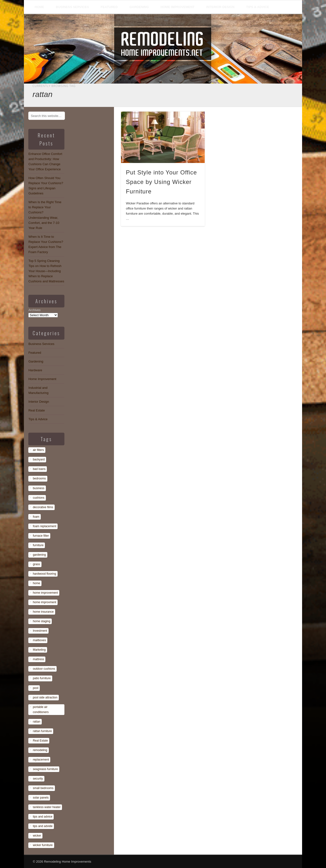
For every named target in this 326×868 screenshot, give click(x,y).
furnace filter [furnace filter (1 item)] (41, 536)
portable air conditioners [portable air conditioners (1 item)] (41, 710)
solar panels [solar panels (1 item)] (41, 798)
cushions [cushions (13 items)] (38, 498)
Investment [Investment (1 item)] (40, 631)
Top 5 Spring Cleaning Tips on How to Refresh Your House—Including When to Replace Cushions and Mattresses (46, 271)
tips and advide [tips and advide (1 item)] (43, 826)
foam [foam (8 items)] (36, 517)
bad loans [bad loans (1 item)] (39, 469)
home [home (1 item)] (36, 583)
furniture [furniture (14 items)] (38, 545)
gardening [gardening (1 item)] (39, 555)
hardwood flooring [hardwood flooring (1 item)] (44, 574)
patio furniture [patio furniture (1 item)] (42, 678)
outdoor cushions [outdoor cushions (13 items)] (44, 669)
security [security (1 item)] (38, 779)
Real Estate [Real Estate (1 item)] (40, 741)
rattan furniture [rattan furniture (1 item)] (42, 731)
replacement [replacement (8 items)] (41, 760)
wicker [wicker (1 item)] (37, 836)
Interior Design (220, 7)
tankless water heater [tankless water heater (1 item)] (47, 807)
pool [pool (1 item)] (36, 688)
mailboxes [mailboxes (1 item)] (39, 640)
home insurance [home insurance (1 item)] (43, 612)
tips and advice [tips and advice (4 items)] (42, 817)
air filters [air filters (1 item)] (38, 450)
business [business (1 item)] (38, 488)
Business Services (72, 7)
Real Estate (36, 410)
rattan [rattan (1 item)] (36, 722)
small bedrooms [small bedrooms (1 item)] (43, 788)
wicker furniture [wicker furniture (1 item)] (43, 845)
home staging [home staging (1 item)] (41, 621)
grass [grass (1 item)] (36, 564)
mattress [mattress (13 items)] (38, 659)
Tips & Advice (258, 7)
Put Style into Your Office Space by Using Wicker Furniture (161, 182)
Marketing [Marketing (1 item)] (39, 650)
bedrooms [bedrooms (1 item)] (39, 478)
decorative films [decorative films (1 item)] (43, 507)
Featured (109, 7)
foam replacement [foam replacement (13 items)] (44, 526)
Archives (34, 310)
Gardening (139, 7)
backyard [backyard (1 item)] (39, 459)
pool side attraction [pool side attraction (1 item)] (45, 697)
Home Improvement (178, 7)
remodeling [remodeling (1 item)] (40, 750)
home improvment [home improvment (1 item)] (44, 602)
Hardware (35, 370)
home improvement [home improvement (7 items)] (45, 593)
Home (39, 7)
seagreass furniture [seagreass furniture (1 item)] (45, 769)
